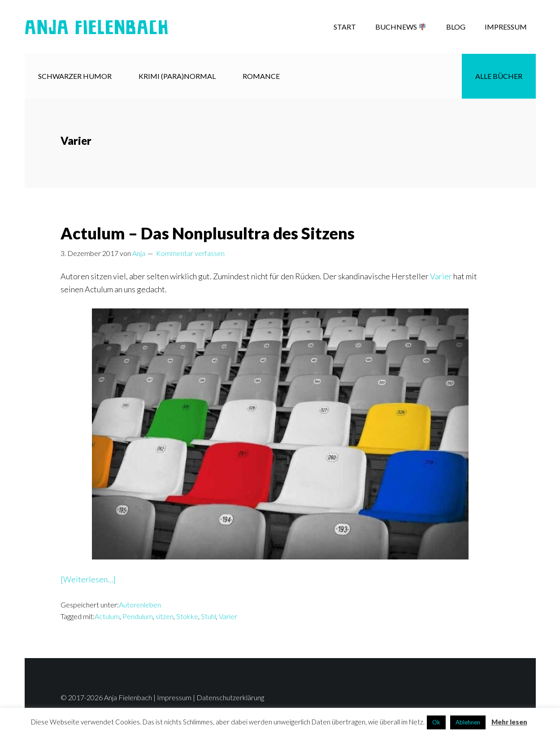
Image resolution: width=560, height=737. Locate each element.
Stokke (187, 616)
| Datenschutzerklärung (228, 697)
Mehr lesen (509, 722)
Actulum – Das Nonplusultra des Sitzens (208, 233)
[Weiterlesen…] (88, 579)
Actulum (107, 616)
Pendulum (138, 616)
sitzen (165, 616)
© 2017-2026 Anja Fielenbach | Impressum (126, 697)
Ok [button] (436, 722)
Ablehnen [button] (468, 722)
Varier (441, 276)
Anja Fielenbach (96, 27)
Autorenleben (140, 605)
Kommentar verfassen (190, 253)
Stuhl (208, 616)
